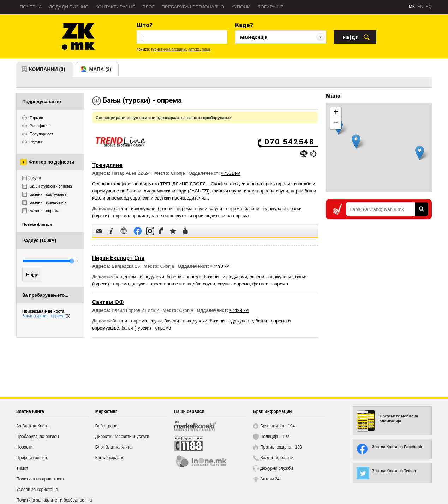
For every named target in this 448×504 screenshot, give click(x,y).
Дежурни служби (277, 468)
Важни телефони (277, 458)
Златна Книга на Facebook (397, 447)
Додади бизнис (69, 7)
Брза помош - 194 (277, 426)
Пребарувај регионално (193, 7)
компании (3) (47, 69)
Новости (24, 447)
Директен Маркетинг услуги (122, 437)
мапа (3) (100, 69)
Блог (148, 7)
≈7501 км (231, 173)
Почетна (31, 7)
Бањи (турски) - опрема (46, 316)
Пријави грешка (32, 458)
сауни (201, 209)
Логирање (270, 7)
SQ (429, 7)
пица (206, 49)
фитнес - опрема (270, 284)
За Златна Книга (32, 426)
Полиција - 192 (275, 437)
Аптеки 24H (271, 479)
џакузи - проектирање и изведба (166, 284)
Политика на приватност (40, 479)
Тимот (22, 468)
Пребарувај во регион (38, 437)
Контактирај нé (116, 7)
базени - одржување (266, 209)
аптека (194, 49)
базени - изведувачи (134, 209)
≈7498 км (220, 266)
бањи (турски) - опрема (146, 328)
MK (412, 7)
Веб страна (106, 426)
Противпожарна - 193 (281, 447)
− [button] (336, 124)
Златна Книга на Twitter (394, 471)
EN (420, 7)
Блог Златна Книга (114, 447)
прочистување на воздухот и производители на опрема (190, 216)
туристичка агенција (169, 49)
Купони (241, 7)
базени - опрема (175, 209)
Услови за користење (37, 490)
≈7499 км (239, 310)
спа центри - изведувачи (138, 277)
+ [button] (336, 113)
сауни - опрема (226, 209)
